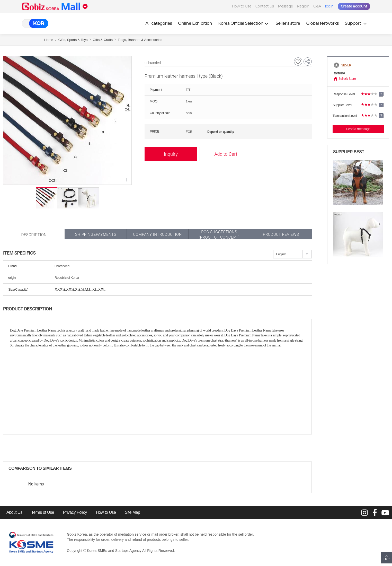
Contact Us (265, 6)
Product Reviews (281, 234)
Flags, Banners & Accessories (140, 40)
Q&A (317, 6)
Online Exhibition (195, 23)
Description (34, 235)
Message (285, 6)
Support (357, 23)
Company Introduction (157, 234)
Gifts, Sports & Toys (73, 40)
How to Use (241, 6)
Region (303, 6)
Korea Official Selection (244, 23)
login (329, 6)
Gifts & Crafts (103, 40)
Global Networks (323, 23)
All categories (159, 23)
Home (49, 40)
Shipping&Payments (96, 234)
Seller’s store (288, 23)
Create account (354, 6)
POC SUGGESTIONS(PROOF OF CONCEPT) (219, 235)
